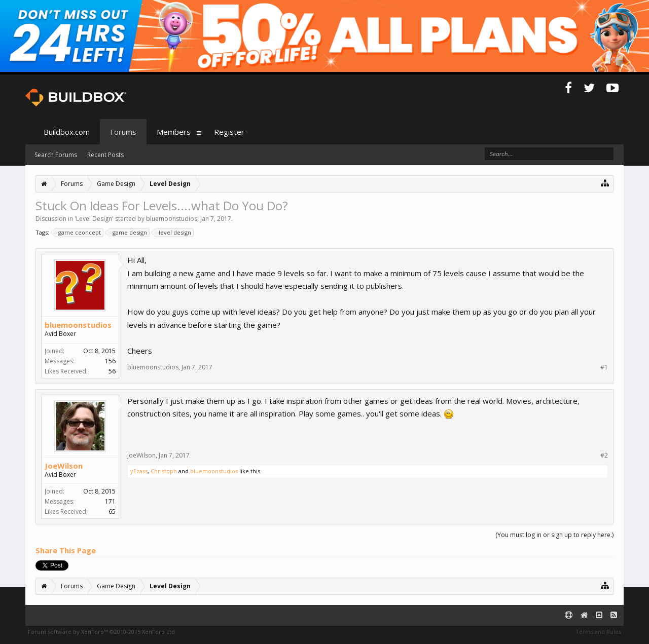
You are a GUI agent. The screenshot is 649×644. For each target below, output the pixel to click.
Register (229, 132)
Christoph (164, 471)
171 (110, 501)
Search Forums (56, 155)
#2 (604, 456)
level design (173, 233)
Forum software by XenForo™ (102, 632)
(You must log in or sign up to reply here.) (554, 535)
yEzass (139, 471)
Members (174, 132)
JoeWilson (64, 466)
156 (110, 361)
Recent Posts (105, 155)
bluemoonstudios (172, 219)
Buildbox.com (67, 132)
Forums (123, 132)
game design (128, 233)
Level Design (94, 219)
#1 (604, 367)
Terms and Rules (598, 632)
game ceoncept (78, 233)
